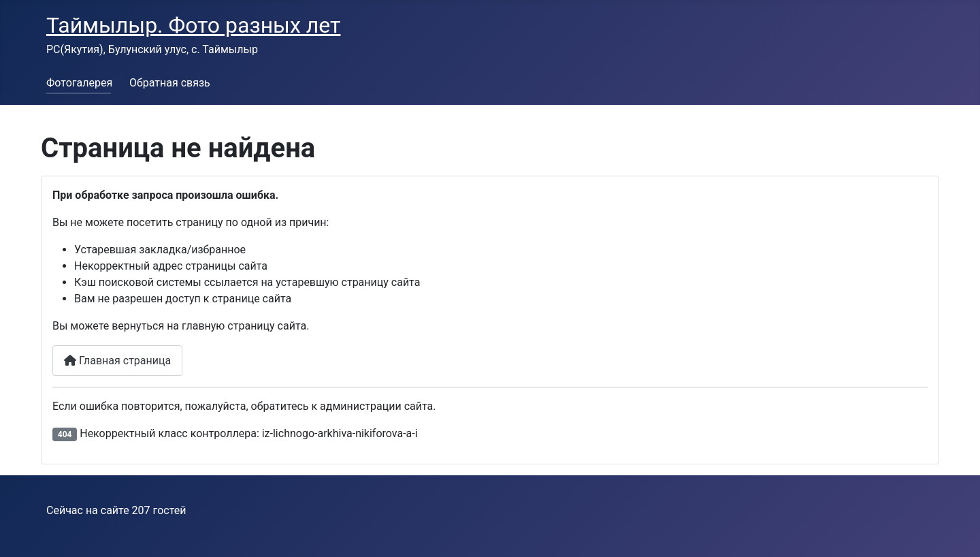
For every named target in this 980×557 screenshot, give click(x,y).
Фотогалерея (79, 83)
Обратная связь (170, 83)
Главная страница (117, 361)
